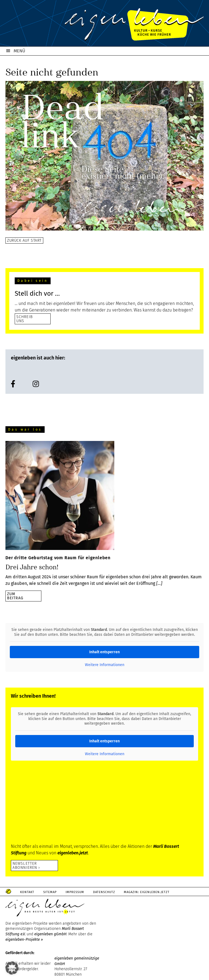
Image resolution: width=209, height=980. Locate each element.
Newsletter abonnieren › (26, 865)
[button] (12, 968)
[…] (159, 583)
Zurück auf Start (24, 241)
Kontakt (27, 892)
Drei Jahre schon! (32, 567)
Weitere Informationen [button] (105, 665)
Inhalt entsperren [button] (104, 652)
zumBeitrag (15, 596)
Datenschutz (105, 892)
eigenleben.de (104, 25)
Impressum (76, 892)
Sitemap (50, 892)
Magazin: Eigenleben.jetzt (148, 892)
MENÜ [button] (19, 51)
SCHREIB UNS (24, 319)
